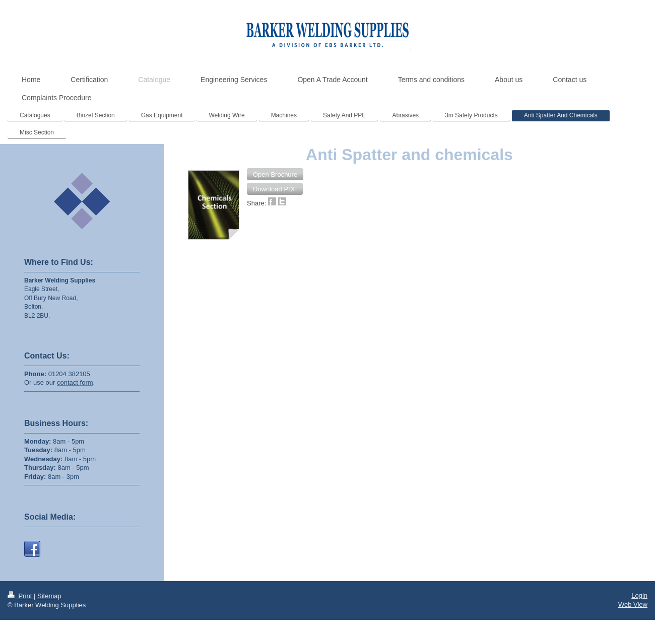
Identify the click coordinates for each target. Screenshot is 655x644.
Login (639, 604)
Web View (633, 614)
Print (21, 604)
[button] (275, 174)
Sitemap (49, 604)
